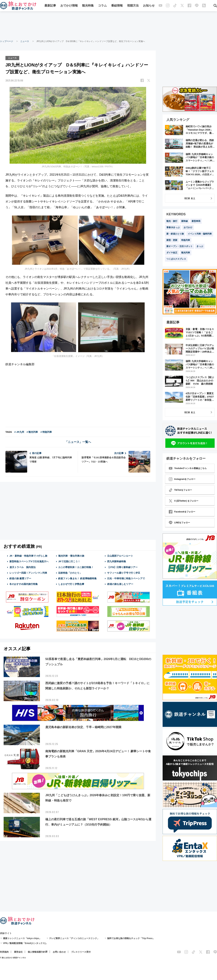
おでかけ (188, 227)
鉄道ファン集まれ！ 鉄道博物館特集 (77, 578)
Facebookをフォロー (182, 512)
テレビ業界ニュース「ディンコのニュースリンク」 (74, 938)
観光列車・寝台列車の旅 (71, 556)
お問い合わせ (59, 952)
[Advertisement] (109, 25)
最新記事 (50, 6)
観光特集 (88, 6)
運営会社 (18, 952)
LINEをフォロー (179, 523)
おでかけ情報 (69, 6)
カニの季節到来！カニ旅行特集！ (76, 567)
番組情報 (117, 6)
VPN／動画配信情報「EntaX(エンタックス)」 (25, 943)
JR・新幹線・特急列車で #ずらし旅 (28, 556)
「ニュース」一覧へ (78, 442)
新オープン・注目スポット (179, 246)
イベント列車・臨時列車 (200, 234)
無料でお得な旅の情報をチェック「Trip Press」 (131, 938)
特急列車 (186, 240)
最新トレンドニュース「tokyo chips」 (22, 938)
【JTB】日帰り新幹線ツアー (122, 567)
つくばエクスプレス (176, 259)
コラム (102, 6)
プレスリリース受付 (81, 952)
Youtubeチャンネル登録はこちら (188, 468)
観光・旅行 (172, 221)
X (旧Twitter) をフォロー (184, 501)
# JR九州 (19, 432)
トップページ (7, 41)
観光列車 (186, 253)
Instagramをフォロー (182, 479)
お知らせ (149, 6)
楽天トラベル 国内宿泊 (22, 567)
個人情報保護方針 (36, 952)
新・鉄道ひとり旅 (175, 234)
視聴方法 (133, 6)
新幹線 (185, 221)
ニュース (25, 41)
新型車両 (196, 221)
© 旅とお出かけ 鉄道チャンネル (13, 958)
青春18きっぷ (173, 227)
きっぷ (200, 246)
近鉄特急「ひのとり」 (70, 572)
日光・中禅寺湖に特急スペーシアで (126, 578)
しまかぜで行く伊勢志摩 (71, 584)
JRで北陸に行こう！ (69, 561)
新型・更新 (172, 240)
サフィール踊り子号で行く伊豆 (124, 572)
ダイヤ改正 (172, 253)
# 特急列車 (46, 432)
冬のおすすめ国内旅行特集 (24, 584)
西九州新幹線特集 (117, 561)
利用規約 (4, 952)
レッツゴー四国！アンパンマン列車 (28, 572)
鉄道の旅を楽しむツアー (120, 584)
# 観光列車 (32, 432)
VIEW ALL (190, 198)
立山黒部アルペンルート (120, 556)
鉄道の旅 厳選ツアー (20, 578)
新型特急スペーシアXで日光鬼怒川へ (29, 561)
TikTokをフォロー (180, 490)
